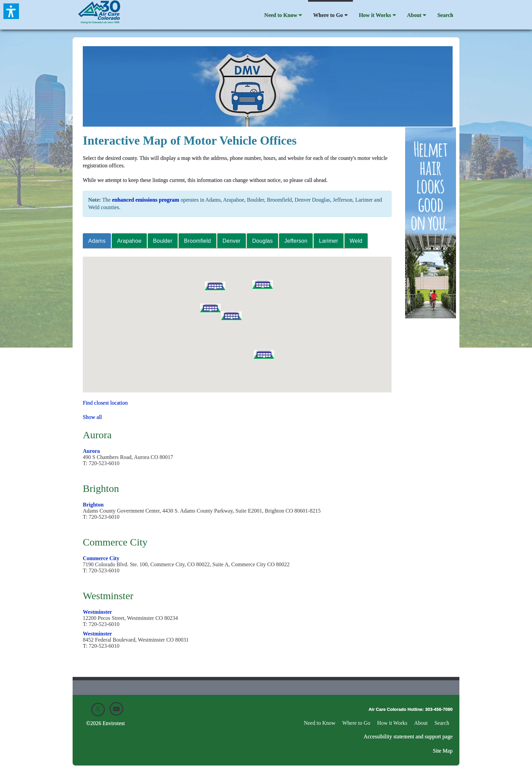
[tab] (97, 241)
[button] (264, 355)
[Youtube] (116, 709)
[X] (98, 709)
